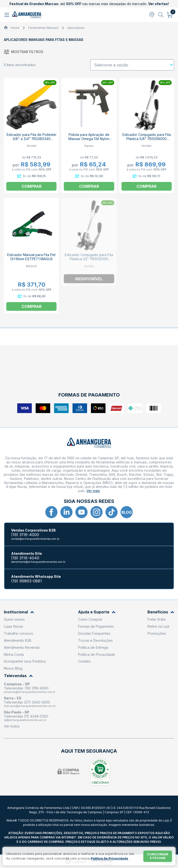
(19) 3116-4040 (25, 558)
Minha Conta (14, 654)
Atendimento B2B (18, 640)
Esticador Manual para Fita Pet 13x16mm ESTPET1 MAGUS (31, 257)
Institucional (19, 612)
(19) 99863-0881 (27, 581)
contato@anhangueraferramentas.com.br (35, 539)
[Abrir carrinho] (170, 15)
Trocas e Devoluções (95, 640)
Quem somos (14, 619)
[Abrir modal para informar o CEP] (152, 15)
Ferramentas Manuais (43, 28)
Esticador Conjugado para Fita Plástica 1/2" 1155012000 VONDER (89, 259)
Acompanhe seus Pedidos (25, 661)
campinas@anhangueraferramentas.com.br (30, 692)
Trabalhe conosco (19, 633)
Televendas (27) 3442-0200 (27, 702)
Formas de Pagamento (96, 626)
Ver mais (93, 491)
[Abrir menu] (7, 15)
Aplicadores (76, 28)
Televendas (18, 676)
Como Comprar (90, 619)
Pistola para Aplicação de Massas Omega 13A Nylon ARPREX (89, 139)
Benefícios (161, 612)
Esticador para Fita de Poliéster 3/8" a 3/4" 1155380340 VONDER (32, 139)
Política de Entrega (93, 647)
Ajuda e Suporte (97, 612)
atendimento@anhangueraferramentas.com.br (38, 562)
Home (15, 28)
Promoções (157, 633)
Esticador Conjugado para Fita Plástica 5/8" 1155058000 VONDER (147, 139)
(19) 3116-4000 (25, 535)
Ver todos (12, 726)
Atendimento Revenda (22, 647)
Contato (84, 661)
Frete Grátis (157, 619)
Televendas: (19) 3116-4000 (26, 688)
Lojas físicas (13, 626)
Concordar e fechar (158, 856)
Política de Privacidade (97, 654)
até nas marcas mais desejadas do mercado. (89, 4)
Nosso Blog (13, 668)
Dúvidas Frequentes (94, 633)
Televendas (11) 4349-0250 (26, 716)
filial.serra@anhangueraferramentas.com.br (30, 706)
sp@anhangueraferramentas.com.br (25, 720)
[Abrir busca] (161, 15)
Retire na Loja (158, 626)
